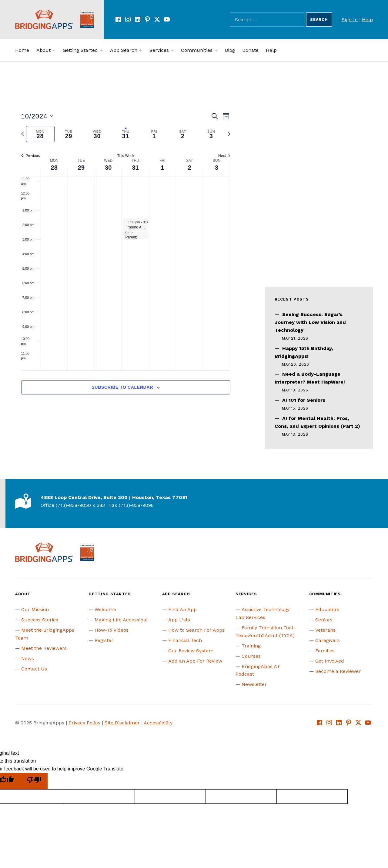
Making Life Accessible (121, 620)
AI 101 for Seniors (304, 400)
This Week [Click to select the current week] (125, 156)
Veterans (325, 630)
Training (251, 646)
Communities (197, 50)
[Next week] (229, 134)
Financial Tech (185, 640)
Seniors (324, 620)
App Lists (179, 620)
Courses (251, 656)
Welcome (105, 609)
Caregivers (328, 640)
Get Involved (330, 661)
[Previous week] (22, 134)
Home (22, 50)
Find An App (182, 609)
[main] (126, 260)
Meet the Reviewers (44, 648)
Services (159, 50)
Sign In (350, 20)
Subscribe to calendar (122, 387)
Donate (250, 50)
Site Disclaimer (122, 723)
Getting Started (80, 50)
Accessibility (158, 723)
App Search (124, 50)
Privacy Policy (84, 723)
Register (104, 640)
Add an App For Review (195, 661)
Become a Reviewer (338, 671)
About (43, 50)
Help (367, 20)
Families (325, 651)
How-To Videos (112, 630)
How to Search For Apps (196, 630)
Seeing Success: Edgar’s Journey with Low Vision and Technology (310, 322)
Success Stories (40, 620)
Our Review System (191, 651)
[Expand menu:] (54, 50)
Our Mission (35, 609)
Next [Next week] (224, 156)
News (28, 658)
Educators (327, 609)
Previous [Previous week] (31, 156)
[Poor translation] (34, 781)
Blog (230, 50)
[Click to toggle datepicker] (37, 116)
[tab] (40, 134)
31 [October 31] (135, 168)
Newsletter (254, 684)
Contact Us (34, 669)
